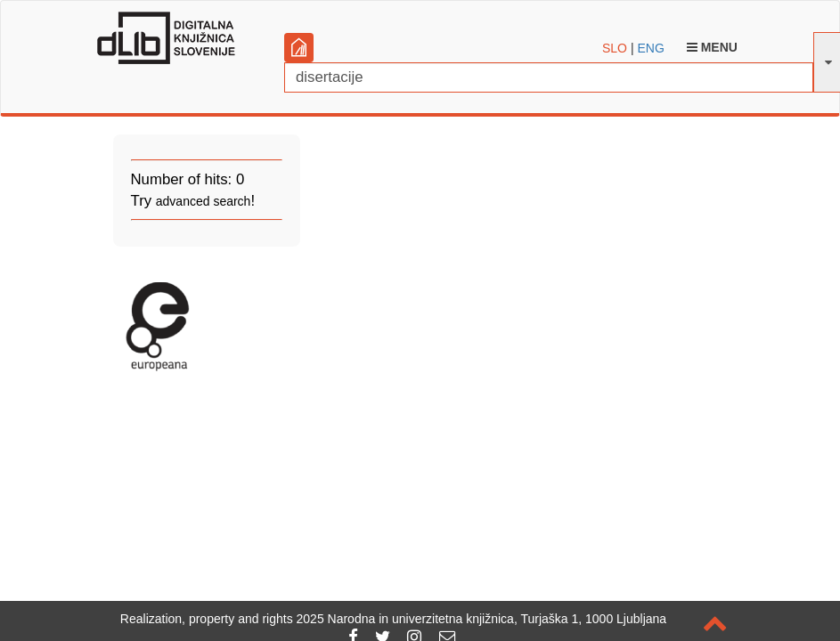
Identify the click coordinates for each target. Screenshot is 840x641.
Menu (712, 47)
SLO (615, 48)
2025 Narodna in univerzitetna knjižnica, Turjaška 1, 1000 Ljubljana (482, 619)
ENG (650, 48)
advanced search (204, 201)
